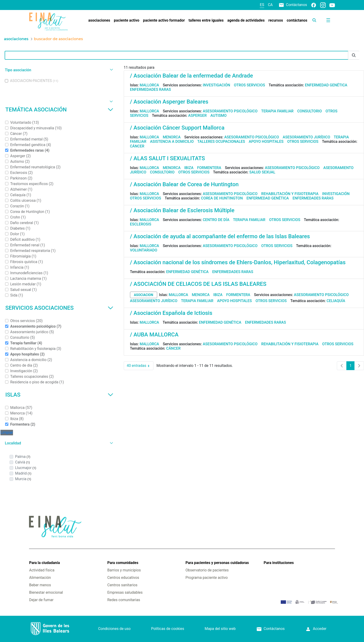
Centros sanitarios (122, 585)
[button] (58, 70)
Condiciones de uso (114, 629)
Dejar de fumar (41, 600)
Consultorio (309, 111)
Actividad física (42, 570)
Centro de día (216, 220)
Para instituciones (279, 563)
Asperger (198, 116)
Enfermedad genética (326, 85)
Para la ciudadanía (44, 563)
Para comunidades (123, 563)
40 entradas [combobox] (140, 366)
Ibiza (189, 168)
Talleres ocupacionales (221, 142)
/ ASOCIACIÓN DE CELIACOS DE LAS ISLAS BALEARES (198, 284)
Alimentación (40, 578)
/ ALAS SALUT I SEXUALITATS (167, 158)
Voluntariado (144, 250)
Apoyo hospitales (266, 142)
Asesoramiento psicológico (230, 111)
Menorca (172, 137)
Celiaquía (336, 301)
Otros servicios (249, 85)
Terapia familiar (277, 111)
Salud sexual (262, 172)
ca (270, 5)
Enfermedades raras (150, 90)
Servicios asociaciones (59, 308)
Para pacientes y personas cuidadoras (217, 563)
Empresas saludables (125, 592)
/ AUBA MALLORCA (154, 335)
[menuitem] (99, 20)
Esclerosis (141, 224)
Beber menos (40, 585)
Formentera (209, 168)
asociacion (144, 295)
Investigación (216, 85)
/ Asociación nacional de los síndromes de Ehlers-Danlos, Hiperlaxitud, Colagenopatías (238, 262)
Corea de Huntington (222, 198)
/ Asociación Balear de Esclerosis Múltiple (182, 210)
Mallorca (149, 85)
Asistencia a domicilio (172, 142)
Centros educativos (123, 578)
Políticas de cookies (168, 629)
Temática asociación (59, 110)
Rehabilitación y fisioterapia (290, 194)
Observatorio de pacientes (207, 570)
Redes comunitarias (124, 600)
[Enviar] (354, 55)
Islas (59, 395)
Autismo (218, 116)
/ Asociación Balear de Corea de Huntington (184, 184)
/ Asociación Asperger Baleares (169, 102)
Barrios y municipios (124, 570)
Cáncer (137, 146)
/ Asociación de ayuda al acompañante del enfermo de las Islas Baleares (220, 236)
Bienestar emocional (46, 592)
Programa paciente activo (207, 578)
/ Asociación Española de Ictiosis (171, 313)
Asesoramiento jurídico (306, 137)
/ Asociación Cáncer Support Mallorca (177, 128)
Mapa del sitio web (220, 629)
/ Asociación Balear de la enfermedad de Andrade (192, 76)
